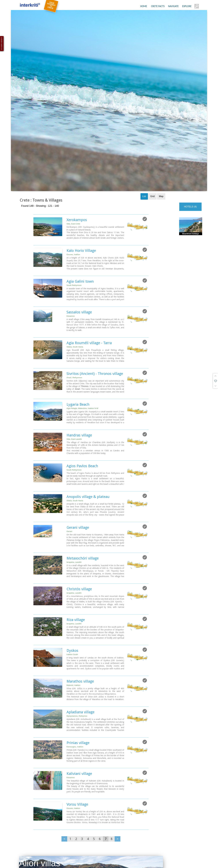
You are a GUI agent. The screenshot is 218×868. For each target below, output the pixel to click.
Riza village (76, 565)
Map (161, 141)
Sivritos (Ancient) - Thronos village (95, 319)
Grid (152, 141)
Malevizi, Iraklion (73, 630)
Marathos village (80, 626)
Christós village (79, 534)
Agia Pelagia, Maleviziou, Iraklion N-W (82, 353)
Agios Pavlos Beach (82, 411)
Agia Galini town (80, 226)
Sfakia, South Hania (75, 292)
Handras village (79, 380)
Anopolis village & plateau (88, 442)
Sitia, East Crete (73, 169)
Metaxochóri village (83, 503)
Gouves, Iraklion (73, 199)
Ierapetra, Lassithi (74, 507)
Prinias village (78, 688)
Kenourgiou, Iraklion (75, 692)
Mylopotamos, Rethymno (77, 661)
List (144, 141)
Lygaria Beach (78, 349)
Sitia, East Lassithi (74, 384)
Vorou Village (77, 749)
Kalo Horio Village (81, 196)
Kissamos (71, 261)
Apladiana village (80, 657)
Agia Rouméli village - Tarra (89, 288)
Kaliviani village (79, 718)
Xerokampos (77, 165)
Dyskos (72, 595)
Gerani (69, 476)
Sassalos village (79, 257)
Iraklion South (72, 599)
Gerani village (78, 472)
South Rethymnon (74, 230)
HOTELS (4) (190, 152)
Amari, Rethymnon (74, 323)
